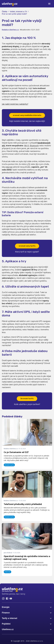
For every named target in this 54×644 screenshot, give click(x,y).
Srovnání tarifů (27, 399)
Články (5, 11)
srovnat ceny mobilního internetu (27, 115)
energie (26, 44)
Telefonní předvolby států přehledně (23, 504)
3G (37, 164)
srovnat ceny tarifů (27, 246)
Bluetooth (34, 146)
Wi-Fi (27, 146)
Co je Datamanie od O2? (16, 452)
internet (9, 167)
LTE (28, 164)
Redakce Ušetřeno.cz (10, 30)
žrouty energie (27, 267)
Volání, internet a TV (18, 11)
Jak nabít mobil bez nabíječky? (15, 104)
